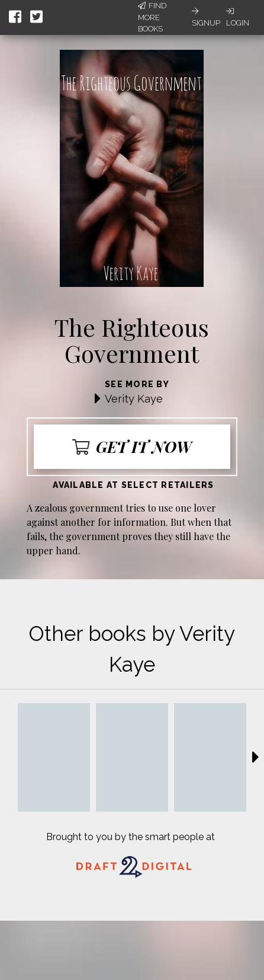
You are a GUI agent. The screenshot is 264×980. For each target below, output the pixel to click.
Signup (206, 17)
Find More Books (152, 17)
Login (238, 17)
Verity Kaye (134, 399)
